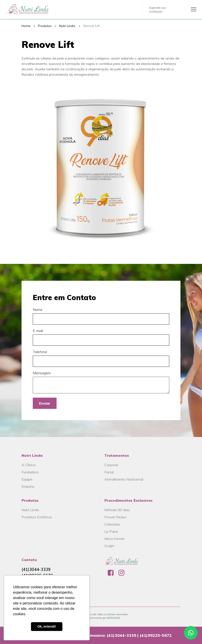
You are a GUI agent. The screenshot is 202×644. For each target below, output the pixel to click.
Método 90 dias (117, 510)
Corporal (111, 465)
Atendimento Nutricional (124, 479)
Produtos (45, 26)
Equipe (27, 479)
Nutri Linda (67, 26)
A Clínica (29, 465)
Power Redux (115, 517)
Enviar (45, 403)
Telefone (40, 352)
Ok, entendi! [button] (47, 626)
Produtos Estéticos (37, 517)
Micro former (114, 539)
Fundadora (30, 472)
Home (26, 26)
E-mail (38, 331)
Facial (109, 472)
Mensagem (42, 373)
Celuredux (112, 524)
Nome (38, 310)
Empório (28, 486)
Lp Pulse (111, 531)
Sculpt (109, 546)
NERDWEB (113, 618)
